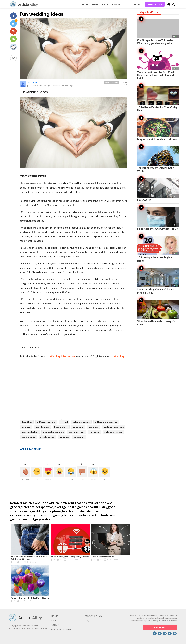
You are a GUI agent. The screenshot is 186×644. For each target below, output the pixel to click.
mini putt (64, 437)
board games (42, 427)
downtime (27, 422)
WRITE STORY (155, 4)
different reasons (46, 422)
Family (115, 82)
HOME (55, 616)
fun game (94, 432)
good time (78, 427)
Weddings (120, 356)
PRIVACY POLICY (93, 616)
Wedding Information (62, 356)
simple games (47, 437)
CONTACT (137, 4)
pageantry (79, 437)
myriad (64, 422)
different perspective (106, 422)
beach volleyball (30, 432)
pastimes (93, 427)
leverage (26, 427)
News (95, 4)
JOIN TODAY (160, 627)
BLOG (85, 4)
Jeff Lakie (32, 82)
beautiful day (61, 427)
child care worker (113, 432)
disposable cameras (53, 432)
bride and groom (81, 422)
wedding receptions (113, 427)
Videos (116, 4)
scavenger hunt (77, 432)
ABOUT (55, 625)
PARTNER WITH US (61, 629)
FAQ (87, 620)
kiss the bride (28, 437)
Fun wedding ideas (42, 14)
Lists (105, 4)
